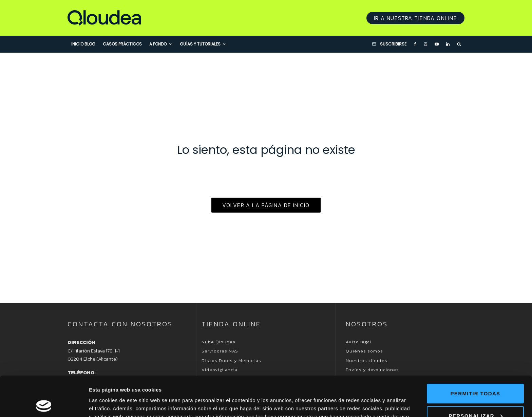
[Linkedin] (448, 44)
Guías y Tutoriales (200, 44)
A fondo (158, 44)
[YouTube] (437, 44)
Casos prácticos (122, 44)
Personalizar (476, 376)
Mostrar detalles (109, 404)
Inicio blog (83, 44)
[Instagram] (425, 44)
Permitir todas (476, 354)
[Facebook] (415, 44)
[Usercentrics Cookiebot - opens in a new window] (44, 404)
